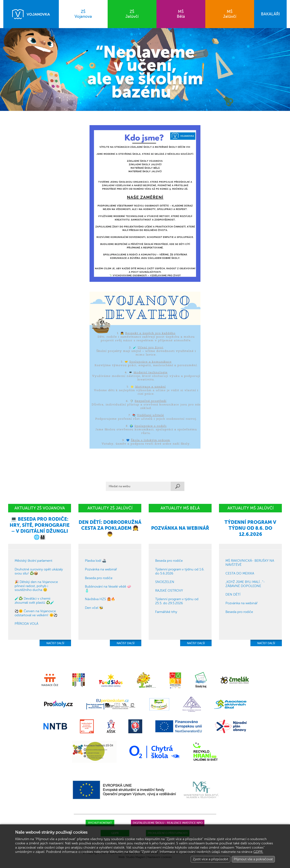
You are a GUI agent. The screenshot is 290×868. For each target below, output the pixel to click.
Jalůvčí (132, 14)
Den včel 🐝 (94, 608)
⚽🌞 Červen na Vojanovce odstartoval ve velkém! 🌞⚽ (36, 613)
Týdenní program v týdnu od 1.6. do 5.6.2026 (180, 571)
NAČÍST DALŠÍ (55, 643)
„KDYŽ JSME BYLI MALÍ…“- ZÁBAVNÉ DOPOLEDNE (245, 584)
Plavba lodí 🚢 (96, 561)
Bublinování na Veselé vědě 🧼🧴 (108, 589)
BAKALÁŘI (270, 14)
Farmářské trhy (166, 612)
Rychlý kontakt (100, 823)
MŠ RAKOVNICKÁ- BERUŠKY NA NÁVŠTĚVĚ (250, 563)
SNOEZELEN (165, 582)
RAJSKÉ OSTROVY (169, 591)
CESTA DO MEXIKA (240, 573)
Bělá (181, 14)
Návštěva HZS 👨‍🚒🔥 (100, 599)
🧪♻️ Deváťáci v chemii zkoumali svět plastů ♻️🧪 (34, 601)
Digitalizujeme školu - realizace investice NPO (168, 823)
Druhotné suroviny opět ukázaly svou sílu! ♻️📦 (39, 571)
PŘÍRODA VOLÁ (26, 624)
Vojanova (83, 14)
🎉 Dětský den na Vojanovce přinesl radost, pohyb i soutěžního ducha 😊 (36, 586)
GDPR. (258, 852)
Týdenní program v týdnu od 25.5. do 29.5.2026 (177, 601)
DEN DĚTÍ (233, 594)
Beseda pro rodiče (99, 578)
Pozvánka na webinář (101, 569)
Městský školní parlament (33, 561)
